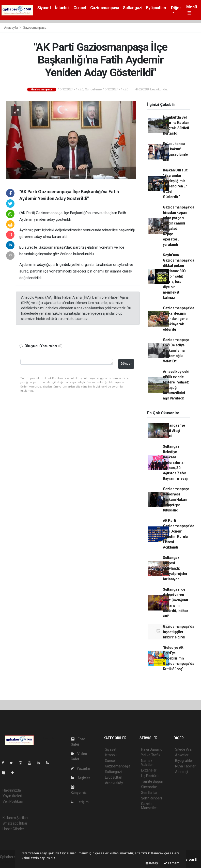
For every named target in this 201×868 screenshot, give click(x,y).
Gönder (126, 364)
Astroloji (181, 772)
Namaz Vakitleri (147, 763)
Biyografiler (184, 761)
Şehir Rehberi (151, 798)
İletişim (80, 802)
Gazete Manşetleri (149, 806)
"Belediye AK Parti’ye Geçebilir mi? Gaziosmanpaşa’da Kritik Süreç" (179, 658)
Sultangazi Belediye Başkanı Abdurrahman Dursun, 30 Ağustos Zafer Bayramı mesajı (176, 462)
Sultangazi (133, 8)
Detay (152, 863)
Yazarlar (81, 768)
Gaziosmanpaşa (105, 8)
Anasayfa (11, 28)
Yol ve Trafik (151, 755)
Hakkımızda (12, 790)
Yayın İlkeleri (12, 796)
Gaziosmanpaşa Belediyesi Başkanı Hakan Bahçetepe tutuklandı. (176, 500)
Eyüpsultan (156, 8)
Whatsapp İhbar (15, 823)
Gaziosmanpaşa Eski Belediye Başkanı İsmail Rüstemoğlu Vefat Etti (176, 350)
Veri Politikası (13, 801)
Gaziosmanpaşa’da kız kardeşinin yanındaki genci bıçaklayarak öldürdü (179, 319)
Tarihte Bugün (152, 781)
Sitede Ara (183, 749)
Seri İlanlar (149, 793)
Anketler (182, 755)
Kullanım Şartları (15, 818)
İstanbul (62, 8)
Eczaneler (149, 770)
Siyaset (44, 8)
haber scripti (10, 862)
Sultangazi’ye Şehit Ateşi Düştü (174, 431)
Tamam (172, 863)
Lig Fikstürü (150, 776)
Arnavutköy (114, 783)
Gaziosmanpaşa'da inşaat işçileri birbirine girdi (179, 632)
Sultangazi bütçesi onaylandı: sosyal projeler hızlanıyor (175, 568)
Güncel (80, 8)
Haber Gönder (13, 829)
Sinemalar (149, 787)
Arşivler (80, 778)
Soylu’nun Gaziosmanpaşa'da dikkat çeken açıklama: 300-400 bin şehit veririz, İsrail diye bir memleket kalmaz (179, 276)
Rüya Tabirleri (186, 766)
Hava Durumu (152, 749)
